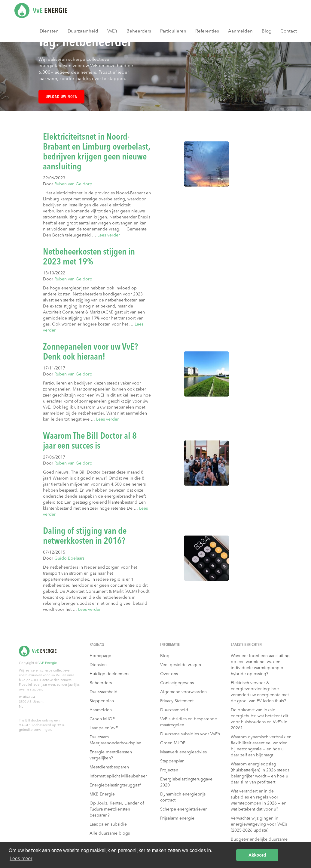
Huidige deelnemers (109, 674)
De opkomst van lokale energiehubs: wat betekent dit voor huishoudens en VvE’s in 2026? (259, 719)
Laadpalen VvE (104, 728)
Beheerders (139, 31)
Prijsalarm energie (177, 818)
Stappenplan (102, 701)
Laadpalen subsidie (108, 824)
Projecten (169, 770)
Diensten (49, 31)
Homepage (100, 656)
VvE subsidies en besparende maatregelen (189, 722)
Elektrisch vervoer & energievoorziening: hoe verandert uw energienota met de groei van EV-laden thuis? (260, 692)
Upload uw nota (61, 97)
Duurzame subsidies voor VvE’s (190, 734)
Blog (267, 31)
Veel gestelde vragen (181, 665)
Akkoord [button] (257, 855)
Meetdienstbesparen (109, 767)
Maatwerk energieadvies (183, 752)
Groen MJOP (102, 719)
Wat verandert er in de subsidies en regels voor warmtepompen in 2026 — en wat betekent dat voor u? (259, 800)
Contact (289, 31)
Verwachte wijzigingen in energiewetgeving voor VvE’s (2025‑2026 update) (259, 824)
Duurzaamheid (83, 31)
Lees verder (109, 235)
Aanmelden (240, 31)
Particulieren (173, 31)
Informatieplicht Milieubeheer (118, 776)
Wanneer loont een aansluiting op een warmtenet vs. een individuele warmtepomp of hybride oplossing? (260, 665)
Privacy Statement (177, 701)
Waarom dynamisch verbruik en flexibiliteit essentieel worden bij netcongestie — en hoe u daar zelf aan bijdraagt (261, 746)
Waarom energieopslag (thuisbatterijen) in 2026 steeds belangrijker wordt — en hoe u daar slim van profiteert (260, 773)
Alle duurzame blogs (110, 833)
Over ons (169, 674)
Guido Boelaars (69, 558)
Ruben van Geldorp (73, 184)
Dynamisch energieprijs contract (183, 797)
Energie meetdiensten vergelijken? (111, 755)
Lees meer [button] (21, 859)
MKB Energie (102, 794)
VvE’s (112, 31)
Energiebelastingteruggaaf (115, 785)
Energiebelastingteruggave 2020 (186, 782)
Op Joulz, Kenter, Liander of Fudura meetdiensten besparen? (117, 809)
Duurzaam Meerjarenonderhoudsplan (115, 740)
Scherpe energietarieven (184, 809)
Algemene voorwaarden (183, 692)
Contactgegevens (177, 683)
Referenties (207, 31)
